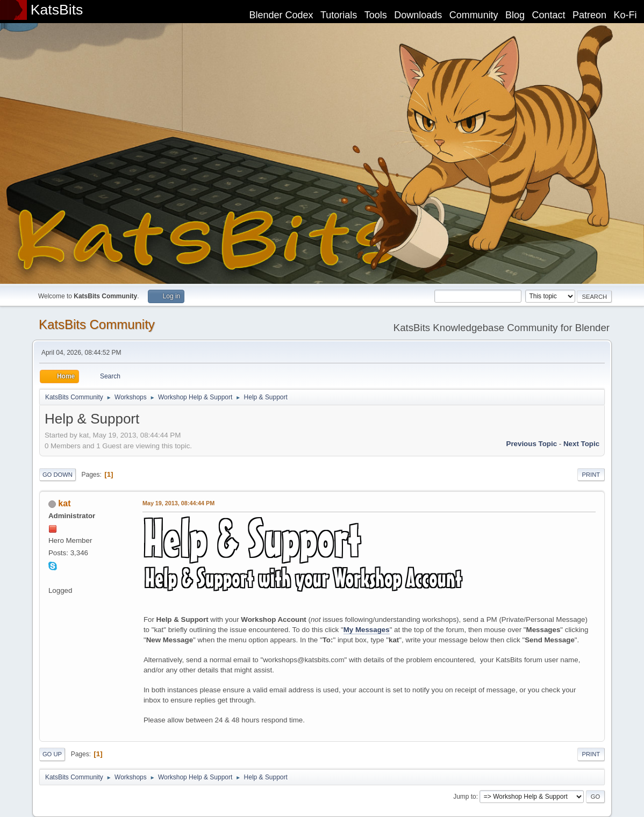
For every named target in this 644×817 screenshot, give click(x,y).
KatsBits (57, 10)
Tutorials (339, 15)
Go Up (52, 754)
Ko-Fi (625, 15)
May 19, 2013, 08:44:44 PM (178, 503)
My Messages (367, 630)
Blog (515, 15)
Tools (376, 15)
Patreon (589, 15)
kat (64, 503)
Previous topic (532, 444)
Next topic (581, 444)
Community (474, 15)
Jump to (465, 797)
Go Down (58, 475)
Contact (549, 15)
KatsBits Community (97, 324)
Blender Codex (281, 15)
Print (591, 475)
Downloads (418, 15)
